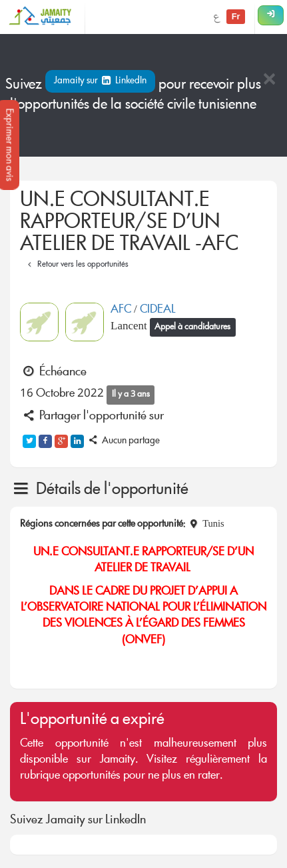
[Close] (269, 80)
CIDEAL (158, 310)
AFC (122, 310)
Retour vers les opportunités (76, 265)
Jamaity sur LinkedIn (100, 81)
